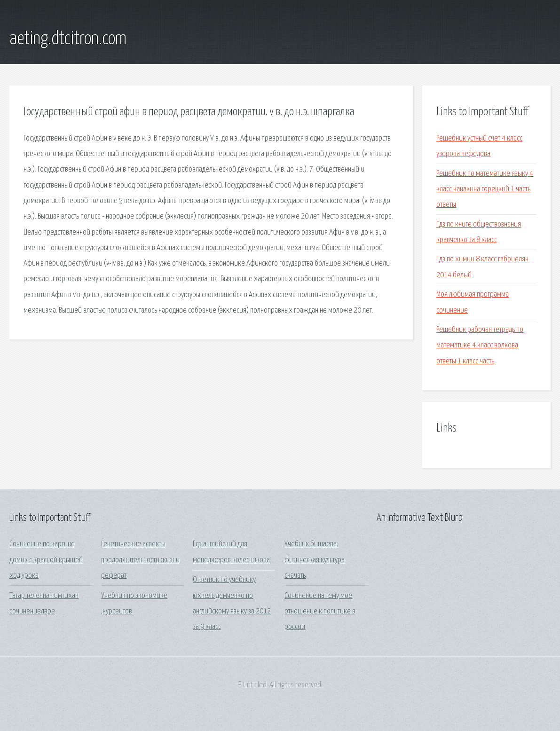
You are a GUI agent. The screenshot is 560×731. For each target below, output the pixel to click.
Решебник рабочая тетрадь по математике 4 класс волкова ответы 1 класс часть (480, 346)
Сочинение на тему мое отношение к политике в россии (320, 612)
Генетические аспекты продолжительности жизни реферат (140, 560)
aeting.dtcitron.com (68, 39)
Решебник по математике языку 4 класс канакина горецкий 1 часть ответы (485, 189)
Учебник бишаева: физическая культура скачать (315, 560)
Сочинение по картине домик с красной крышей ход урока (46, 560)
